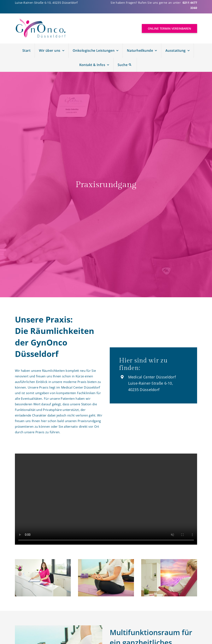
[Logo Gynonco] (41, 20)
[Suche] (125, 65)
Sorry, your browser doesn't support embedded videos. (106, 499)
